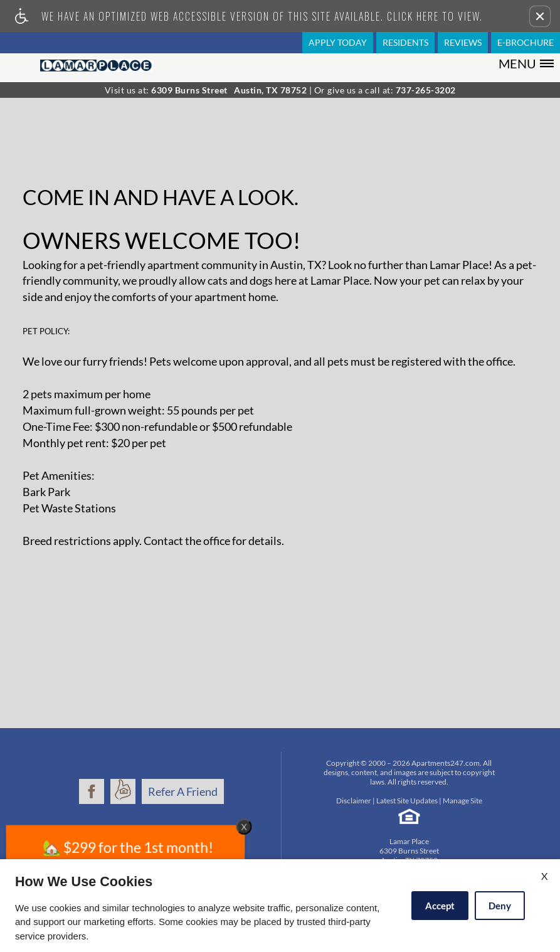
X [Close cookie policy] (544, 876)
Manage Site (462, 801)
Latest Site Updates (407, 801)
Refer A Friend (183, 791)
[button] (540, 16)
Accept (440, 906)
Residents (405, 42)
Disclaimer (354, 801)
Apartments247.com (446, 763)
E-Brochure (526, 42)
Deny (500, 906)
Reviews (463, 42)
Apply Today (338, 42)
